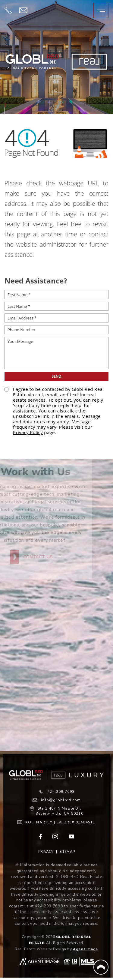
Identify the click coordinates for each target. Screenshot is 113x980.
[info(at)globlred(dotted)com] (23, 11)
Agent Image (86, 949)
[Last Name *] (56, 306)
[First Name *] (56, 295)
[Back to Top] (101, 967)
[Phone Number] (56, 330)
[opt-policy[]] (6, 390)
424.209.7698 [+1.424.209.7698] (61, 792)
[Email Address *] (56, 318)
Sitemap (67, 852)
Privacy (46, 852)
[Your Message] (56, 353)
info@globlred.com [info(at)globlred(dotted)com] (61, 800)
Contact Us (23, 557)
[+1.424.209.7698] (8, 12)
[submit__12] (56, 376)
